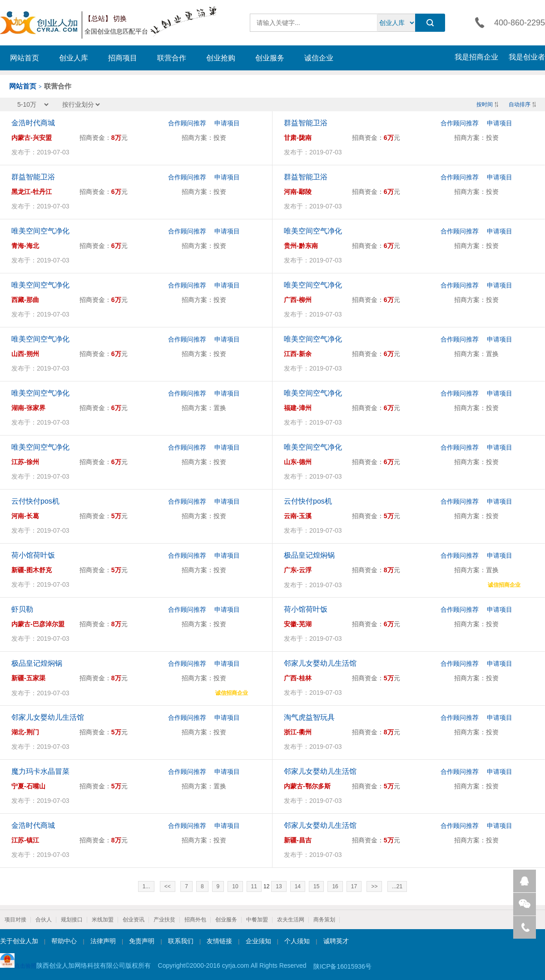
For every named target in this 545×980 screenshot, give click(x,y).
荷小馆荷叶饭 (33, 555)
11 (254, 886)
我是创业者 (527, 57)
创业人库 (74, 58)
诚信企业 (319, 58)
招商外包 (195, 920)
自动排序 (520, 104)
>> (374, 886)
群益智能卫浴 (306, 123)
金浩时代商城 (33, 123)
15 (316, 886)
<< (168, 886)
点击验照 (18, 961)
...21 (397, 886)
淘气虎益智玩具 (309, 717)
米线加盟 (103, 920)
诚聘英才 (336, 941)
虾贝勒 (22, 609)
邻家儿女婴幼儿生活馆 (320, 663)
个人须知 (297, 941)
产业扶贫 (164, 920)
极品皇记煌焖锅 (309, 555)
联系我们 (181, 941)
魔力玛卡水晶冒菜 (40, 771)
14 (298, 886)
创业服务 (270, 58)
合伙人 (44, 920)
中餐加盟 (257, 920)
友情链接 (219, 941)
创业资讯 (134, 920)
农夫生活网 (291, 920)
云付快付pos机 (35, 501)
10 (235, 886)
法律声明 (103, 941)
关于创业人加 (19, 941)
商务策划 (324, 920)
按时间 (485, 104)
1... (146, 886)
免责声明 (142, 941)
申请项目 (227, 123)
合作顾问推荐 (187, 123)
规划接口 (72, 920)
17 (354, 886)
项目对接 (15, 920)
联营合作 (172, 58)
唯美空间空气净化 (40, 231)
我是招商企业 (476, 57)
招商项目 (123, 58)
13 (279, 886)
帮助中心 (64, 941)
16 (335, 886)
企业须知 (258, 941)
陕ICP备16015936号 (342, 966)
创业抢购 (221, 58)
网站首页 (25, 58)
